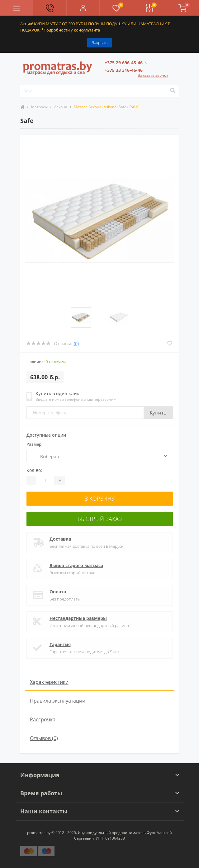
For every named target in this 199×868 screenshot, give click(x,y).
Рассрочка (43, 719)
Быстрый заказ (100, 519)
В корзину (100, 498)
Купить (158, 413)
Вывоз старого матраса (76, 565)
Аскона (61, 107)
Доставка (60, 539)
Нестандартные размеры (78, 618)
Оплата (58, 592)
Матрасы (39, 107)
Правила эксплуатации (58, 701)
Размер (34, 444)
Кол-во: (34, 470)
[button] (83, 8)
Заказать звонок (153, 75)
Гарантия (60, 644)
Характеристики (49, 682)
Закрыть (100, 42)
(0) (76, 343)
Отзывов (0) (44, 738)
